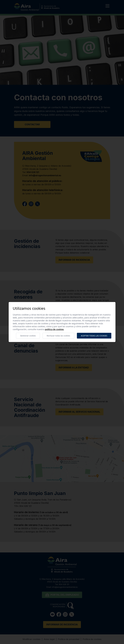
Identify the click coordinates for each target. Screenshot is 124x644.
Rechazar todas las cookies (58, 336)
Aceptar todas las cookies (94, 336)
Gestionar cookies (28, 336)
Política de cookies (54, 329)
